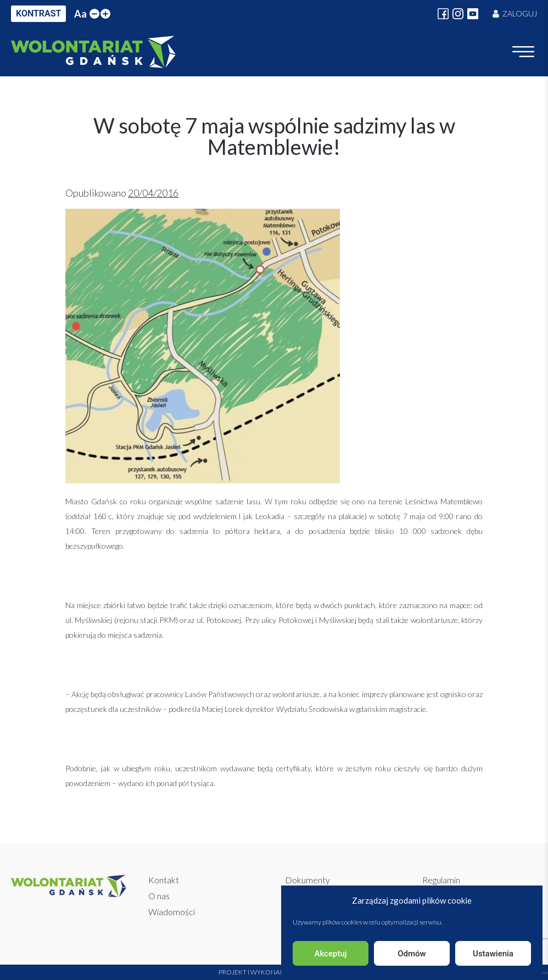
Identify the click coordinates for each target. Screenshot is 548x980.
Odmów (412, 954)
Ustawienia (493, 954)
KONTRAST (38, 13)
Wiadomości (172, 912)
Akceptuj (330, 954)
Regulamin (441, 880)
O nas (159, 896)
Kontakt (164, 880)
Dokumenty (307, 880)
